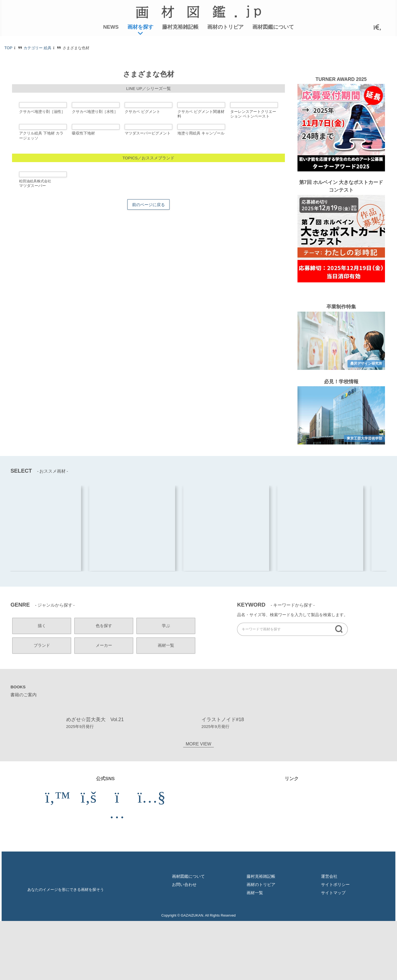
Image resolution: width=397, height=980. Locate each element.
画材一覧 (166, 705)
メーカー (104, 705)
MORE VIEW (198, 948)
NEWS (111, 27)
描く (42, 685)
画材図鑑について (273, 27)
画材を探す (140, 27)
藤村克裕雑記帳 (180, 27)
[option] (341, 400)
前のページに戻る (148, 390)
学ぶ (166, 685)
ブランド (42, 705)
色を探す (104, 685)
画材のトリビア (225, 27)
